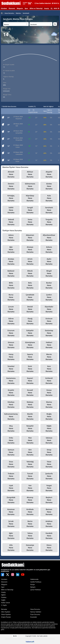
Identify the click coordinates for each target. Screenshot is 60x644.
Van (30, 488)
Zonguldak (11, 500)
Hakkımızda (34, 579)
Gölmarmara (30, 186)
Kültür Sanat (6, 603)
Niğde (49, 428)
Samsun (11, 452)
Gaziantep (49, 333)
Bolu (30, 285)
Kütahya (11, 405)
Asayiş (47, 8)
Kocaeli (30, 393)
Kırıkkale (30, 512)
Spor (26, 8)
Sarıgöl (30, 210)
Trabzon (11, 476)
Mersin (49, 357)
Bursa (11, 297)
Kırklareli (49, 381)
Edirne (11, 321)
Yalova (30, 536)
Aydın (49, 262)
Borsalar (4, 609)
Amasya (30, 250)
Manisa (18, 13)
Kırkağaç (11, 198)
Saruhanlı (25, 13)
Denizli (30, 309)
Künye (33, 584)
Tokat (49, 464)
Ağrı (11, 250)
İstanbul (11, 369)
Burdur (49, 285)
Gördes (49, 186)
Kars (49, 369)
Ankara (49, 250)
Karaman (11, 512)
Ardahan (49, 524)
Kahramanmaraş (11, 417)
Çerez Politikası (36, 590)
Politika (4, 597)
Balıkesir (11, 273)
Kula (49, 198)
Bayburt (49, 500)
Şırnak (11, 524)
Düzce (49, 548)
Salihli (11, 210)
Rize (30, 440)
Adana (11, 238)
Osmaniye (30, 548)
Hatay (11, 357)
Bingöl (49, 273)
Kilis (11, 548)
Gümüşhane (30, 345)
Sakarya (49, 440)
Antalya (11, 262)
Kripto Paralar (6, 617)
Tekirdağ (30, 464)
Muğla (49, 417)
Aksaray (30, 500)
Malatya (30, 405)
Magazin (20, 8)
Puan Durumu (35, 614)
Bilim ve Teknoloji (36, 8)
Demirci (11, 186)
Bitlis (11, 285)
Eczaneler (34, 617)
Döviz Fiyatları (6, 614)
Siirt (30, 452)
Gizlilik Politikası (36, 582)
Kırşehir (11, 393)
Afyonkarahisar (49, 238)
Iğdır (11, 536)
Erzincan (49, 321)
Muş (11, 428)
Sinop (49, 452)
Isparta (30, 357)
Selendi (11, 222)
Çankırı (49, 297)
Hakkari (49, 345)
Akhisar (30, 174)
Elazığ (30, 321)
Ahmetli (11, 174)
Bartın (30, 524)
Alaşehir (49, 174)
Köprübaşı (30, 198)
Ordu (11, 440)
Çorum (11, 309)
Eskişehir (30, 333)
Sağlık (3, 600)
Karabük (49, 536)
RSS (15, 636)
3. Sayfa (4, 605)
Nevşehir (30, 428)
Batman (49, 512)
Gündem (4, 8)
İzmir (30, 369)
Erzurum (11, 333)
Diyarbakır (49, 309)
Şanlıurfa (49, 476)
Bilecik (30, 273)
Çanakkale (30, 297)
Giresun (11, 345)
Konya (49, 393)
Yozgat (49, 488)
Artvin (30, 262)
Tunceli (30, 476)
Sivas (11, 464)
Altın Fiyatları (6, 612)
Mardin (30, 417)
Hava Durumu (9, 13)
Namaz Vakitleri (36, 612)
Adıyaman (30, 238)
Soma (30, 222)
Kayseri (30, 381)
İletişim (33, 587)
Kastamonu (11, 381)
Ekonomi (12, 8)
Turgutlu (49, 222)
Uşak (11, 488)
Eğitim (3, 595)
